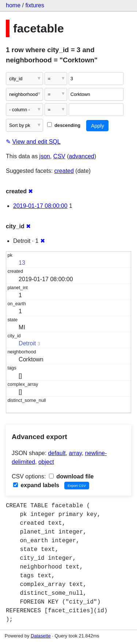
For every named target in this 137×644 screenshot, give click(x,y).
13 (22, 263)
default (57, 453)
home (13, 5)
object (46, 462)
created (64, 171)
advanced (82, 156)
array (75, 453)
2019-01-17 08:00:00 (40, 206)
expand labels (36, 485)
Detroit (27, 343)
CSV (59, 156)
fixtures (35, 5)
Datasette (41, 636)
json (45, 156)
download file (71, 476)
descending (64, 125)
